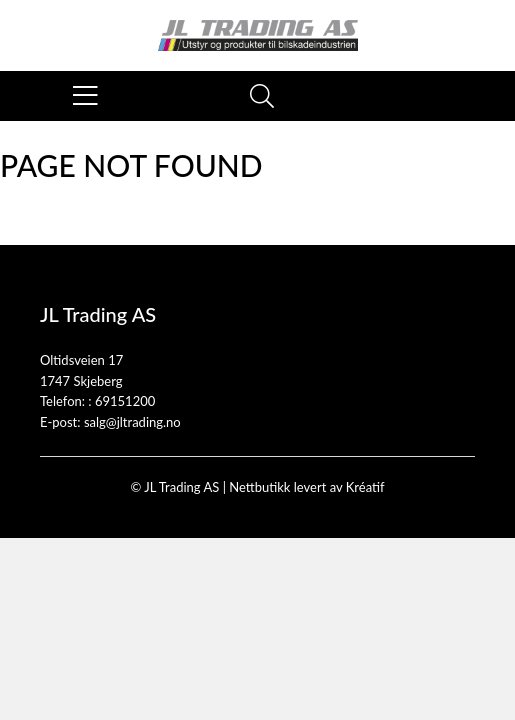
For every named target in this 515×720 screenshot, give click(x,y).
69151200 (125, 401)
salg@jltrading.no (132, 422)
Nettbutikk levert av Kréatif (306, 487)
